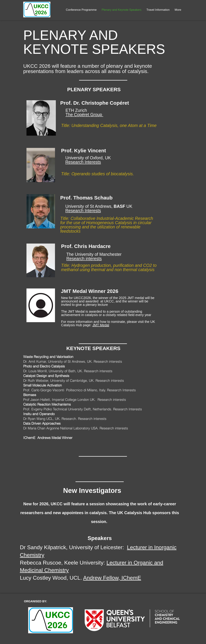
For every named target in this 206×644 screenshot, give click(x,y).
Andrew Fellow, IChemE (112, 578)
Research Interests (83, 162)
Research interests (84, 259)
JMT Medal (101, 325)
